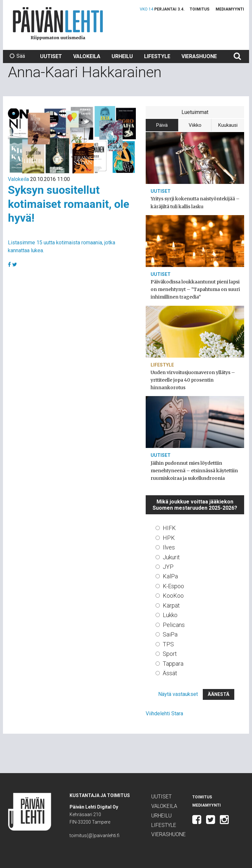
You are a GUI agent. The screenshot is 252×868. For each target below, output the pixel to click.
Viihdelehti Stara (164, 713)
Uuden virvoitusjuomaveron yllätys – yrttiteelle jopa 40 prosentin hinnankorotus (193, 380)
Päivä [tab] (162, 125)
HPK (169, 538)
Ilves (169, 547)
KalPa (170, 576)
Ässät (170, 673)
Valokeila (87, 56)
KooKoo (173, 596)
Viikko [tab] (195, 125)
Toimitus (199, 9)
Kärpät (171, 605)
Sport (170, 654)
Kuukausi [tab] (228, 125)
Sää (17, 56)
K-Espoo (173, 586)
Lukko (170, 615)
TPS (168, 644)
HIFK (169, 528)
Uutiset (51, 56)
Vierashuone (199, 56)
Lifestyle (157, 56)
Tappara (173, 664)
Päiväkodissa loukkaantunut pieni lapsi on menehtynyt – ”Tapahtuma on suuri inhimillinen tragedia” (195, 289)
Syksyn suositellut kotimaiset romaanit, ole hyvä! (69, 204)
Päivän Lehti (58, 23)
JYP (168, 567)
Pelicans (174, 625)
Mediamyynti (230, 9)
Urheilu (122, 56)
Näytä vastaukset (178, 694)
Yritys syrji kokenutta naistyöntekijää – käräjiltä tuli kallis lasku (195, 202)
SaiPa (170, 634)
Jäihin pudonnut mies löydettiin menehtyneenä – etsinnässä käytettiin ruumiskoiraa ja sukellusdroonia (194, 471)
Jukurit (171, 557)
